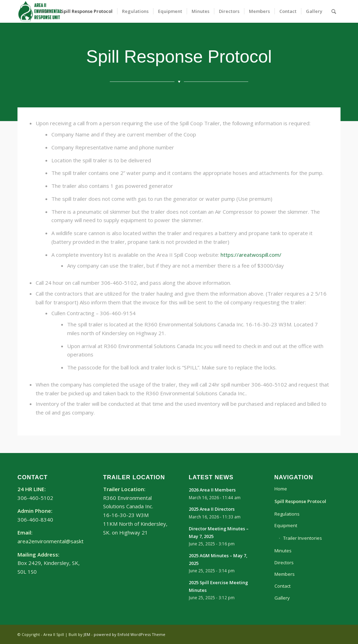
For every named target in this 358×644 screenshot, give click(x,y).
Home (281, 489)
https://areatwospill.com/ (251, 255)
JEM (87, 634)
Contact (282, 586)
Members (285, 574)
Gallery (282, 598)
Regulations (287, 514)
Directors (284, 562)
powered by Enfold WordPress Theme (130, 634)
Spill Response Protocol (300, 501)
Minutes (283, 551)
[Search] (334, 11)
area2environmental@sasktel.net (57, 541)
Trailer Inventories (303, 538)
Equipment (286, 525)
